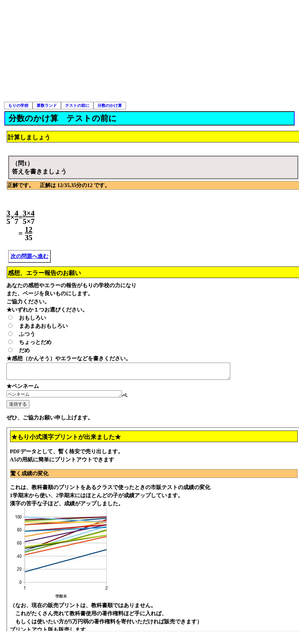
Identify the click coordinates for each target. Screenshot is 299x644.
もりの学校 (18, 106)
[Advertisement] (150, 51)
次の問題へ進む (29, 256)
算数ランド (47, 106)
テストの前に (77, 106)
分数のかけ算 (110, 106)
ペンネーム (71, 397)
